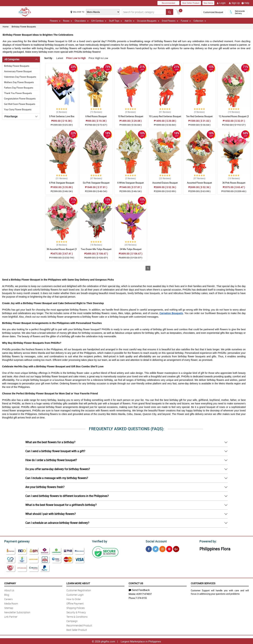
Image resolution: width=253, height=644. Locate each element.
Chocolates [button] (82, 21)
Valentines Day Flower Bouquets (20, 77)
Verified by (99, 541)
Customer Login (75, 594)
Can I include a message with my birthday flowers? (57, 478)
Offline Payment (75, 603)
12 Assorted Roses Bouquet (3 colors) (234, 118)
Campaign (72, 621)
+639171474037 (144, 593)
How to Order (74, 599)
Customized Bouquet (213, 12)
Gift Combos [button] (99, 21)
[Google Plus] (176, 549)
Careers (8, 599)
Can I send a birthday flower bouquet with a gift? (55, 451)
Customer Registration (79, 590)
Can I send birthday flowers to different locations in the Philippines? (67, 496)
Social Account (155, 541)
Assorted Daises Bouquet (165, 183)
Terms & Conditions (77, 616)
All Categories (12, 59)
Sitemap (9, 607)
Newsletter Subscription (17, 612)
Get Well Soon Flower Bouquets (20, 104)
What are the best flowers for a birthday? (50, 442)
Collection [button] (200, 21)
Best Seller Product (191, 3)
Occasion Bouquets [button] (148, 21)
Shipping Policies (76, 607)
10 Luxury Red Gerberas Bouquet (165, 116)
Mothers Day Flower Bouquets (19, 82)
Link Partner (11, 616)
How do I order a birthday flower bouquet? (51, 460)
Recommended (168, 3)
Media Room (11, 603)
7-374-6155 (141, 597)
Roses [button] (68, 21)
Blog (7, 594)
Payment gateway (15, 541)
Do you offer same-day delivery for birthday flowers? (58, 469)
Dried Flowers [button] (170, 21)
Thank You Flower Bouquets (18, 93)
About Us (9, 590)
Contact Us (136, 583)
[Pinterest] (169, 549)
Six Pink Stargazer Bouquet (96, 183)
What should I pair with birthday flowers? (51, 514)
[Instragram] (162, 549)
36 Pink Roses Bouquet (234, 183)
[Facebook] (149, 549)
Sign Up (234, 3)
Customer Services (203, 583)
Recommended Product (79, 625)
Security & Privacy (76, 612)
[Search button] (170, 12)
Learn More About (78, 583)
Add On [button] (129, 21)
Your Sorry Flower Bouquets (18, 109)
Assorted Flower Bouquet (199, 183)
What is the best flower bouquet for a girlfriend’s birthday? (61, 505)
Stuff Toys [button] (115, 21)
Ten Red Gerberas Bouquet (199, 116)
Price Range (11, 116)
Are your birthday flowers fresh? (45, 487)
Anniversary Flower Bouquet (18, 71)
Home (6, 27)
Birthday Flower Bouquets (24, 27)
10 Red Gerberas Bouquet (131, 116)
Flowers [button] (55, 21)
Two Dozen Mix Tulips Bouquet (96, 249)
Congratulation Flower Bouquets (20, 99)
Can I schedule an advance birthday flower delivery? (57, 523)
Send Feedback (139, 589)
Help (245, 3)
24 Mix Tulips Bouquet (131, 249)
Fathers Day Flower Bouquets (19, 88)
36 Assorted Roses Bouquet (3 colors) (62, 251)
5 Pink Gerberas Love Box (62, 116)
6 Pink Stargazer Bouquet (62, 183)
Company (10, 583)
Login (221, 3)
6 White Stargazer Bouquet (131, 183)
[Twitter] (156, 549)
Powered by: (207, 541)
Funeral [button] (186, 21)
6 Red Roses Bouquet (96, 116)
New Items (208, 3)
